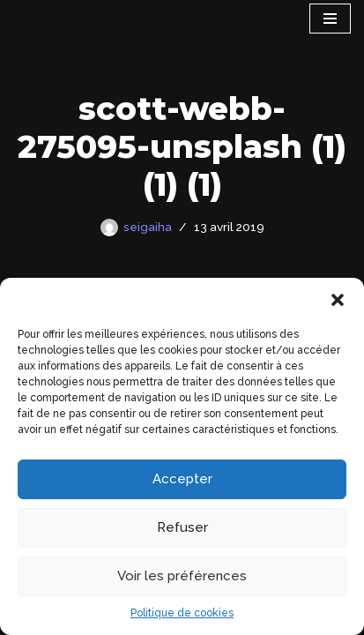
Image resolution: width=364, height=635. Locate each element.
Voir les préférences (182, 576)
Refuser (182, 527)
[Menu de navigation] (330, 19)
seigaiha (148, 227)
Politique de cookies (182, 613)
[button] (338, 300)
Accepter (182, 479)
